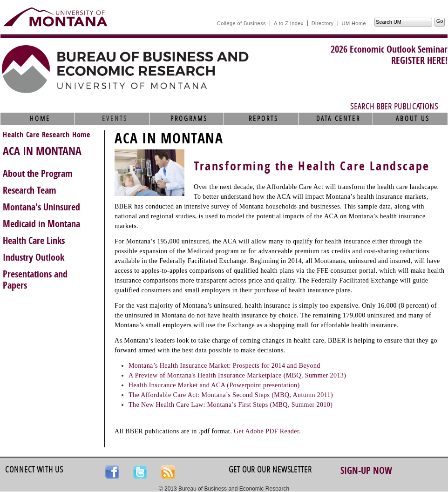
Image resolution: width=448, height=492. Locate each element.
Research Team (30, 190)
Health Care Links (34, 241)
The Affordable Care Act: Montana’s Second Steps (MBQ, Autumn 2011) (231, 395)
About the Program (38, 174)
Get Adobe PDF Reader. (267, 431)
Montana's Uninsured (41, 207)
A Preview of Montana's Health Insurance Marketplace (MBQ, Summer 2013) (237, 375)
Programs (189, 119)
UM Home (354, 23)
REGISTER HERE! (419, 61)
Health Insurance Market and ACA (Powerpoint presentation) (214, 385)
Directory (323, 23)
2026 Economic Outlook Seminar (389, 49)
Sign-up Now (366, 471)
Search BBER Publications (394, 107)
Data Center (338, 119)
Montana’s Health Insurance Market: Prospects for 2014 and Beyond (224, 366)
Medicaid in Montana (41, 224)
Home (40, 119)
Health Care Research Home (47, 135)
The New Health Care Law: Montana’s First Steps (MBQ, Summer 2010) (231, 405)
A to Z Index (289, 23)
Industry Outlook (34, 257)
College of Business (241, 23)
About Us (413, 119)
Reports (264, 119)
